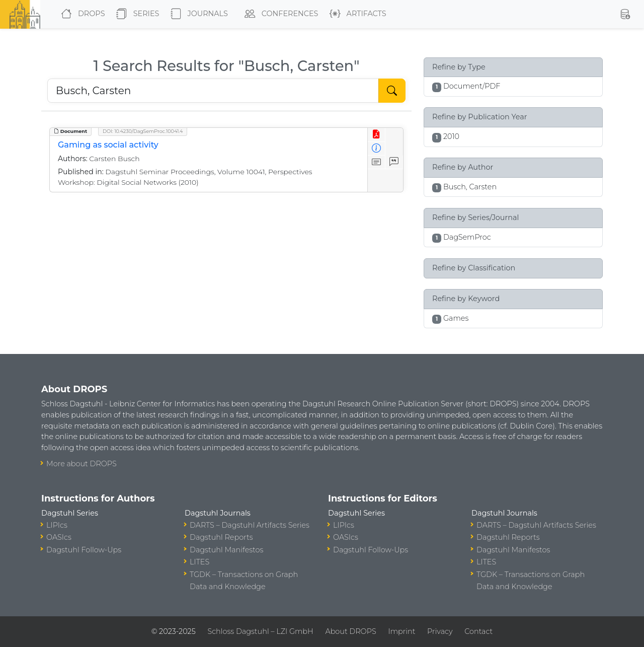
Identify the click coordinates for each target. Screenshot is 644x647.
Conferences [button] (279, 14)
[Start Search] (392, 91)
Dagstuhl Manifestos (226, 550)
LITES (199, 562)
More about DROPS (82, 464)
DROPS (81, 14)
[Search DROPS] (213, 91)
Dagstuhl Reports (221, 537)
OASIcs (59, 537)
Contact (478, 631)
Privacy (440, 631)
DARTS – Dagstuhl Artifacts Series (250, 525)
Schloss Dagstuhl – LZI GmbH (260, 631)
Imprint (401, 631)
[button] (625, 14)
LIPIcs (57, 525)
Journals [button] (197, 14)
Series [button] (136, 14)
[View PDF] (377, 135)
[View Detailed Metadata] (377, 149)
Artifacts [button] (356, 14)
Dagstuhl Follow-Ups (84, 550)
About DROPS (350, 631)
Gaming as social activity (108, 145)
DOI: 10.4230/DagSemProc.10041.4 (143, 131)
